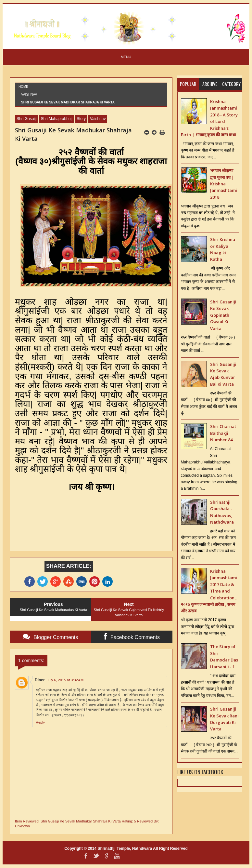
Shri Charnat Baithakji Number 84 (223, 433)
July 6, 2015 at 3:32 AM (65, 680)
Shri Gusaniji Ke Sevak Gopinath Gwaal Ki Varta (223, 315)
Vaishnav (29, 94)
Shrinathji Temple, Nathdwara (125, 848)
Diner (40, 680)
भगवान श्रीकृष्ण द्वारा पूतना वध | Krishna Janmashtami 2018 (224, 184)
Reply (40, 722)
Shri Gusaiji (26, 119)
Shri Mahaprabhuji (56, 119)
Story (81, 119)
